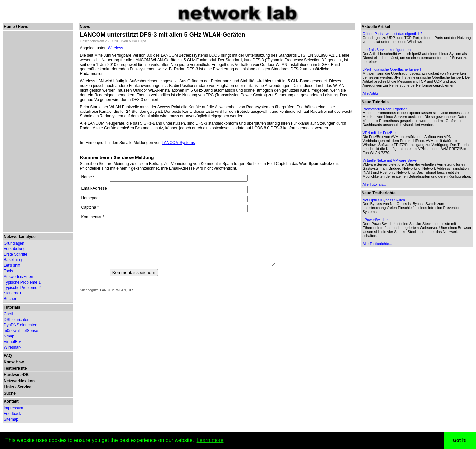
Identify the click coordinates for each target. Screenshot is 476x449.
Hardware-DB (16, 375)
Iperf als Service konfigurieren (387, 50)
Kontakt (11, 401)
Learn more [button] (210, 440)
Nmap (9, 336)
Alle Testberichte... (378, 247)
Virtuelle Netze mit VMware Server (391, 160)
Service (24, 387)
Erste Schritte (16, 254)
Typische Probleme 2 (22, 288)
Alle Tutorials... (375, 188)
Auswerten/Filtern (19, 277)
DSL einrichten (17, 320)
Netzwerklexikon (19, 381)
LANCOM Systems (178, 138)
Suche (10, 393)
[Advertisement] (37, 132)
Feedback (12, 414)
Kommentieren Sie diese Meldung (117, 153)
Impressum (13, 408)
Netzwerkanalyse (20, 237)
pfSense (31, 331)
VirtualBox (13, 342)
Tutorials (12, 307)
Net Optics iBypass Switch (384, 204)
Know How (14, 362)
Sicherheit (12, 293)
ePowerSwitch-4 (376, 224)
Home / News (16, 27)
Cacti (8, 314)
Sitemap (11, 419)
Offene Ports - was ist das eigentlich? (393, 34)
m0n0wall (12, 331)
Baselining (13, 260)
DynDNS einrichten (20, 325)
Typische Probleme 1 (22, 282)
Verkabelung (15, 249)
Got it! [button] (460, 440)
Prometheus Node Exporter (385, 109)
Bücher (10, 299)
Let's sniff (12, 265)
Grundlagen (14, 243)
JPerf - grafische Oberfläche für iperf (393, 69)
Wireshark (13, 347)
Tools (8, 271)
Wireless (115, 48)
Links (9, 387)
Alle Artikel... (373, 93)
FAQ (8, 356)
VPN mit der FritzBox (380, 133)
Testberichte (15, 368)
